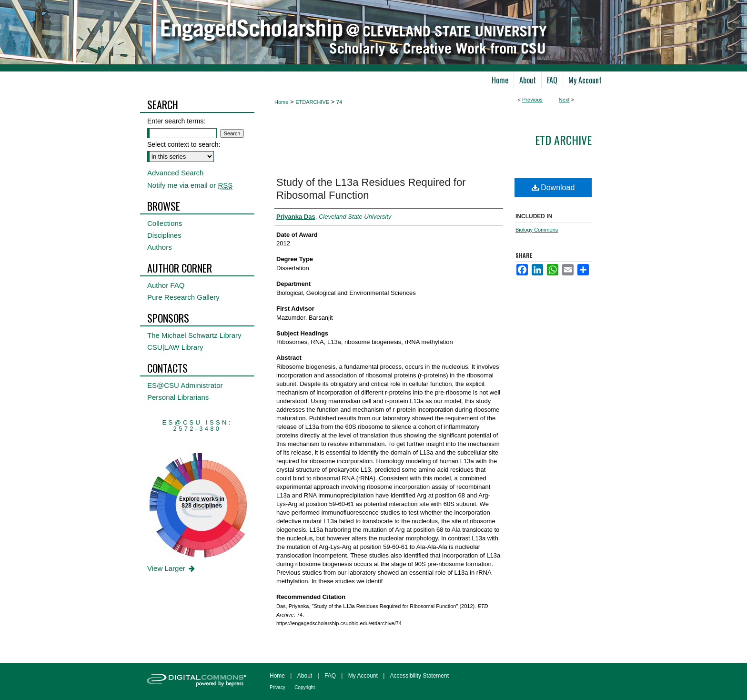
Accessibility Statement (419, 676)
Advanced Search (175, 173)
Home (281, 102)
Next (564, 100)
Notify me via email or (190, 185)
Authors (160, 247)
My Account (363, 676)
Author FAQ (166, 285)
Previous (532, 100)
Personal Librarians (178, 397)
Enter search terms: (176, 121)
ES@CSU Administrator (185, 385)
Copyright (305, 687)
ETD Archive (563, 140)
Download (553, 188)
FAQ (330, 676)
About (305, 676)
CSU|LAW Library (175, 347)
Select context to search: (184, 144)
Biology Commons (537, 230)
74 (339, 102)
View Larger (172, 568)
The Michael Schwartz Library (194, 335)
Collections (165, 223)
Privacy (278, 687)
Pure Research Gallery (183, 297)
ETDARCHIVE (312, 102)
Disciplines (164, 235)
